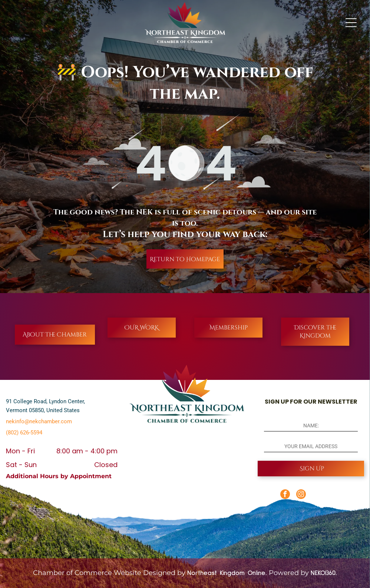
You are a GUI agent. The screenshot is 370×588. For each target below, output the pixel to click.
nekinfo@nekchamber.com (39, 421)
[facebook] (285, 495)
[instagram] (301, 495)
